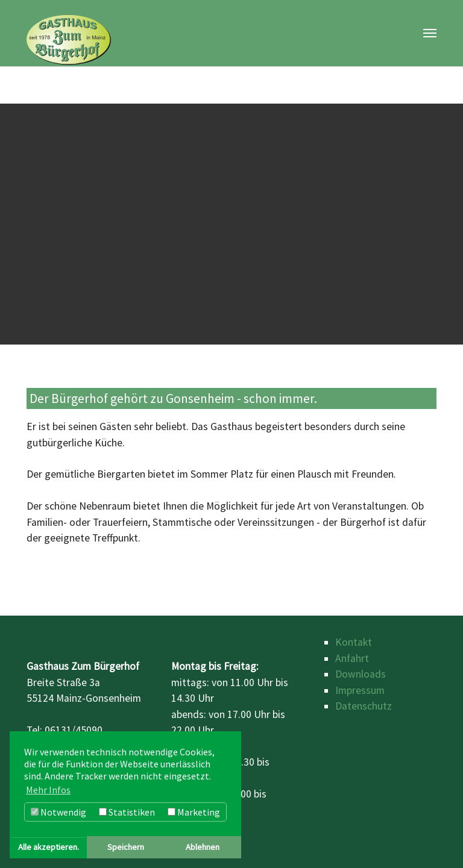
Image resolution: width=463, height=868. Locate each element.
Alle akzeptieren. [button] (49, 847)
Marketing (194, 812)
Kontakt (354, 642)
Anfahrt (352, 658)
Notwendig (58, 812)
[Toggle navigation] (430, 33)
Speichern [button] (126, 847)
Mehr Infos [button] (48, 790)
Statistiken (127, 812)
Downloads (361, 674)
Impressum (360, 690)
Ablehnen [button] (203, 847)
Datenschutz (364, 706)
